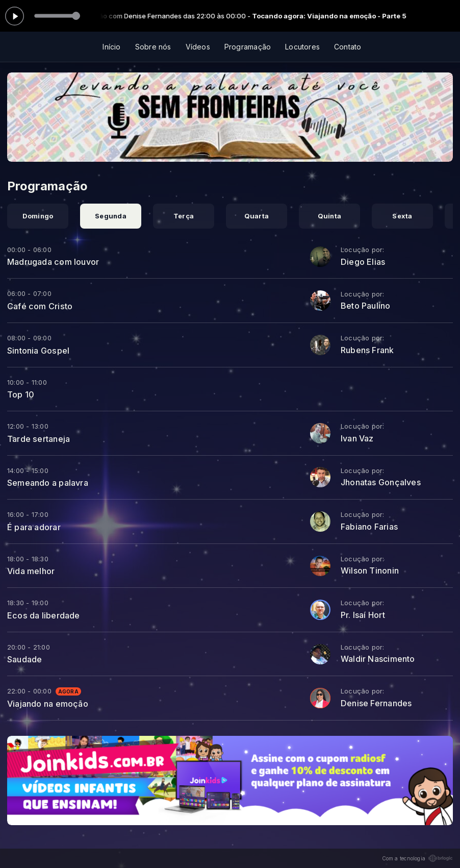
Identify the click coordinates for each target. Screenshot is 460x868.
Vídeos (198, 47)
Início (111, 47)
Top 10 (21, 394)
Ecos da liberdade (44, 615)
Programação (248, 47)
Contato (348, 47)
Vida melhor (31, 571)
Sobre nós (153, 47)
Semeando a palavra (48, 483)
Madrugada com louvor (53, 262)
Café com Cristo (40, 306)
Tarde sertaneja (39, 439)
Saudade (24, 659)
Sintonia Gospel (38, 351)
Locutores (302, 47)
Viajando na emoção (48, 704)
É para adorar (34, 527)
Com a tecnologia (417, 858)
